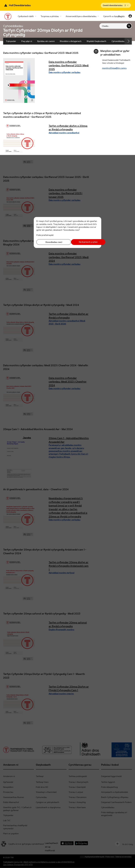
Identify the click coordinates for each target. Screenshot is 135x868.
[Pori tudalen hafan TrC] (8, 17)
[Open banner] (116, 5)
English (121, 16)
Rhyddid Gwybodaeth (97, 41)
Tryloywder (11, 41)
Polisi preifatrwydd (45, 235)
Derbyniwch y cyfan (84, 242)
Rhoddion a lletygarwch (71, 41)
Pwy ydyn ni (27, 41)
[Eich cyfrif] (130, 16)
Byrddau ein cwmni (46, 41)
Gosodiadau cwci (51, 242)
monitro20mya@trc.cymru (114, 68)
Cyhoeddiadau (118, 41)
